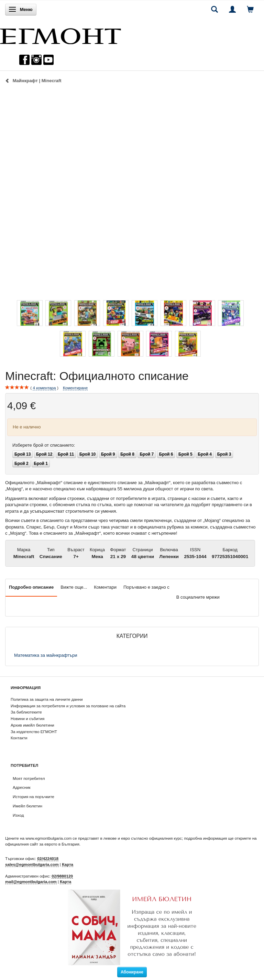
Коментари (105, 587)
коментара (44, 388)
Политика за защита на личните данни (47, 699)
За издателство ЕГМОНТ (34, 732)
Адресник (22, 787)
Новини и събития (27, 718)
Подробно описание (31, 587)
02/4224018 (48, 858)
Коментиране (75, 388)
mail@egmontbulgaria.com (31, 881)
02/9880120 (62, 876)
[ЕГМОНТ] (60, 35)
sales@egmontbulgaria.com (32, 864)
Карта (68, 864)
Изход (18, 815)
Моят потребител (29, 778)
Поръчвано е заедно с (146, 587)
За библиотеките (26, 712)
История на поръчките (34, 797)
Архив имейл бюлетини (32, 725)
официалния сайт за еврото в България (42, 844)
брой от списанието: (44, 445)
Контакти (19, 738)
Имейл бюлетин (27, 806)
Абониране (132, 972)
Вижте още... (74, 587)
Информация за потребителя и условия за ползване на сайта (68, 706)
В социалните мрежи (198, 597)
